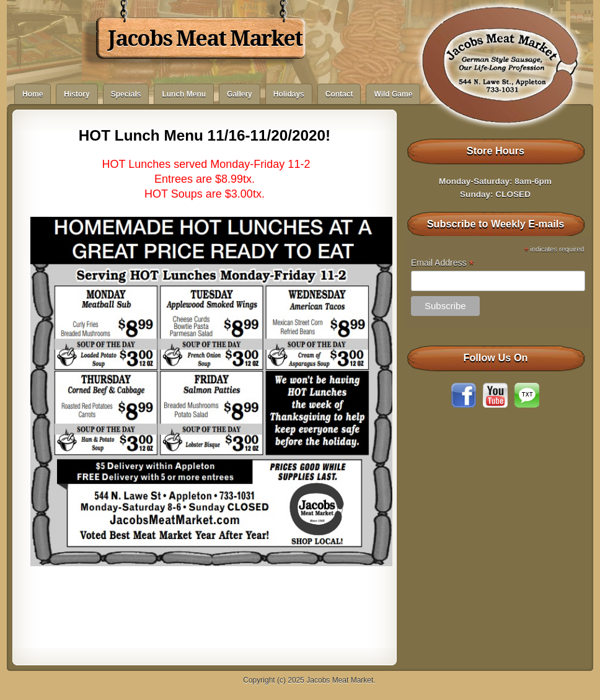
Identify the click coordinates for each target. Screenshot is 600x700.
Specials (126, 94)
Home (33, 94)
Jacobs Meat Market (205, 38)
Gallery (240, 94)
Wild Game (393, 94)
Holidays (289, 94)
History (77, 94)
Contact (339, 94)
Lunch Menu (184, 94)
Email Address (443, 263)
